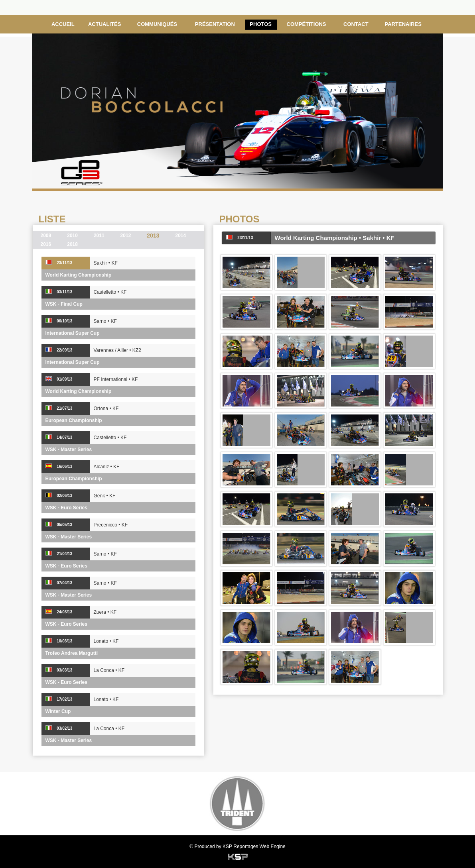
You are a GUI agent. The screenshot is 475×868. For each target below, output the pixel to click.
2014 (180, 236)
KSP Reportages (240, 846)
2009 (46, 236)
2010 (72, 236)
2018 (72, 244)
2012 (126, 236)
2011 (99, 236)
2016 (46, 244)
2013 (153, 236)
